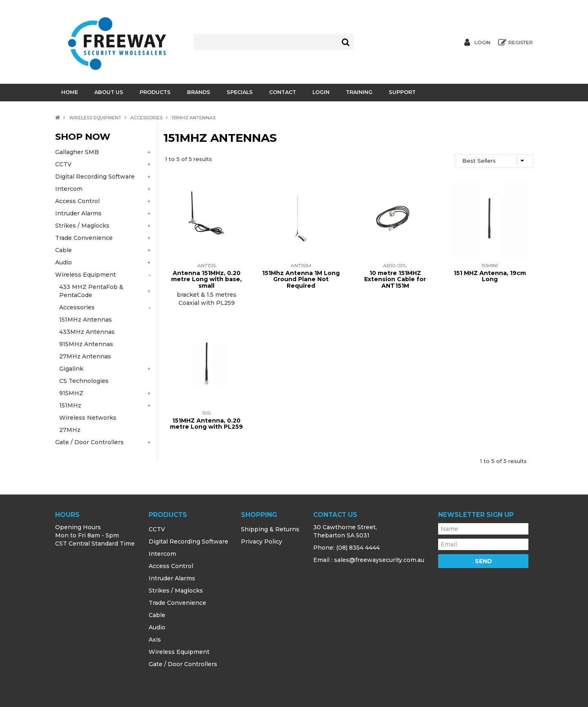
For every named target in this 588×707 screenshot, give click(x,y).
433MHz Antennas (87, 332)
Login (482, 43)
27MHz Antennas (85, 356)
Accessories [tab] (77, 307)
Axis (155, 640)
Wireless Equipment (95, 118)
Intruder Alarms (172, 578)
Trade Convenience (177, 603)
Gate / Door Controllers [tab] (89, 442)
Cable (157, 615)
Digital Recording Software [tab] (95, 177)
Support (402, 92)
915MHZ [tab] (71, 393)
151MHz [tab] (70, 405)
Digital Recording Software (188, 541)
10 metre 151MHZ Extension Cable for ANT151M (395, 279)
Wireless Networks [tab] (88, 418)
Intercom (162, 554)
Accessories (146, 118)
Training (359, 92)
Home (70, 92)
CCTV (157, 529)
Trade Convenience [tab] (84, 238)
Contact (283, 92)
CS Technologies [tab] (84, 381)
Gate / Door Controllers (183, 664)
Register (521, 43)
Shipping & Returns (270, 529)
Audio (157, 627)
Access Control (171, 566)
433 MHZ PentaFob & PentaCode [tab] (91, 291)
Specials (240, 92)
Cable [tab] (63, 250)
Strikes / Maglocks (176, 591)
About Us (109, 92)
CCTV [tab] (63, 164)
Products (155, 92)
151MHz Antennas (86, 320)
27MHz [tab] (70, 430)
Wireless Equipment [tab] (86, 275)
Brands (199, 92)
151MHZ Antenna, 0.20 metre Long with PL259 (206, 424)
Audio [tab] (63, 262)
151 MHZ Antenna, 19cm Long (490, 276)
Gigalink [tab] (71, 369)
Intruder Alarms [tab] (78, 213)
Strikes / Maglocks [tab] (82, 226)
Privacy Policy (262, 541)
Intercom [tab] (69, 189)
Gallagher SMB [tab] (77, 152)
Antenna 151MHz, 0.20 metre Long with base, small (206, 279)
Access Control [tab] (77, 201)
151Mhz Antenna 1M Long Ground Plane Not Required (301, 279)
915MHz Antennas (86, 344)
